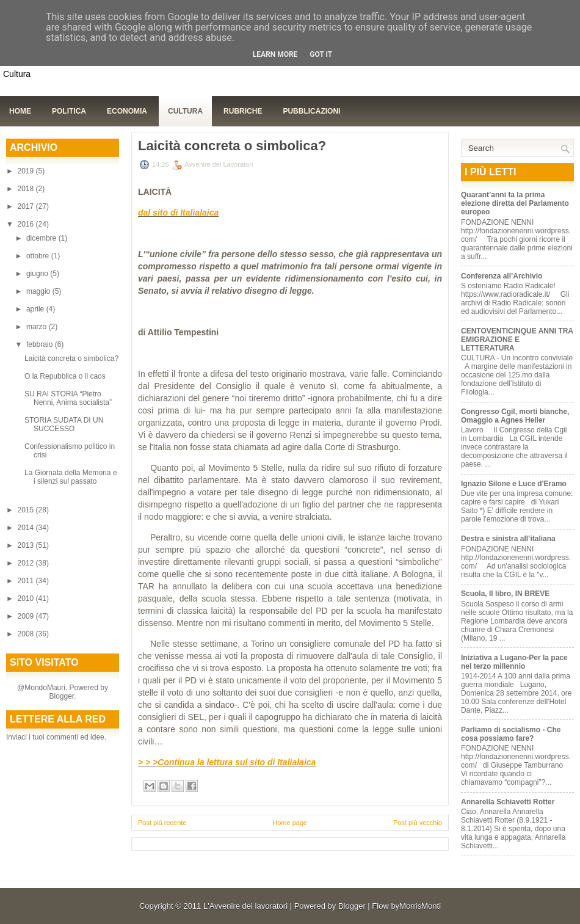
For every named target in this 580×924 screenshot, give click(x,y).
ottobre (39, 256)
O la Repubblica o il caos (65, 376)
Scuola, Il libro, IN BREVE (505, 594)
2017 (27, 206)
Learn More (275, 54)
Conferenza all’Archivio (502, 276)
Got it (321, 54)
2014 (27, 528)
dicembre (42, 238)
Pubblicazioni (311, 111)
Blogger (61, 696)
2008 (27, 634)
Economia (127, 111)
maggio (39, 291)
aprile (36, 309)
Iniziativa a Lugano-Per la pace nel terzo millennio (514, 662)
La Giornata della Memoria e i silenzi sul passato (71, 477)
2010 (27, 598)
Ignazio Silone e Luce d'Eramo (514, 484)
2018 (27, 189)
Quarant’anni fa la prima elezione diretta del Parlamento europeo (515, 203)
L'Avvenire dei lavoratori (245, 906)
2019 (27, 171)
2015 (27, 510)
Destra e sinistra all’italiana (508, 539)
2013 (27, 545)
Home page (290, 823)
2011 (27, 581)
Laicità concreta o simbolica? (71, 358)
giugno (38, 274)
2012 (27, 563)
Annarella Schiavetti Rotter (508, 802)
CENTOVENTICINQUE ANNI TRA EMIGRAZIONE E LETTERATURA (517, 340)
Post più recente (162, 823)
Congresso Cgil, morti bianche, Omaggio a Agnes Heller (515, 416)
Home (20, 111)
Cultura (185, 111)
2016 (27, 224)
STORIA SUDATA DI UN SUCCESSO (64, 424)
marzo (38, 327)
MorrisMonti (420, 906)
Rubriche (243, 111)
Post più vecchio (418, 823)
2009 (27, 616)
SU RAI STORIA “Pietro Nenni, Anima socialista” (68, 398)
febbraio (41, 344)
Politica (69, 111)
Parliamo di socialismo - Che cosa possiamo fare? (511, 734)
